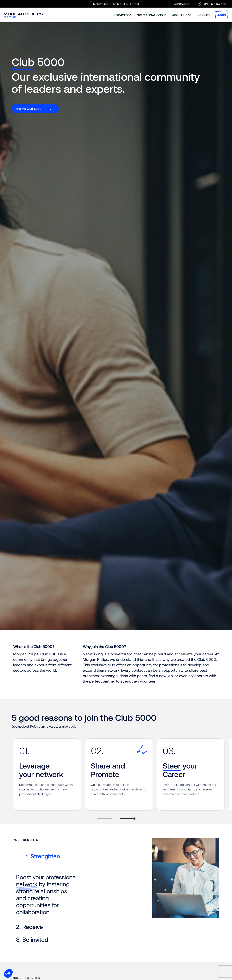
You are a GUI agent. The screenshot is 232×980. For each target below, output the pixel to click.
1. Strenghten (38, 856)
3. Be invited (32, 882)
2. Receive (29, 869)
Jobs (222, 14)
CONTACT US (182, 4)
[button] (8, 973)
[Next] (126, 823)
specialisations (150, 15)
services (121, 15)
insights (204, 15)
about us (180, 15)
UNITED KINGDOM (215, 4)
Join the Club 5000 (28, 109)
